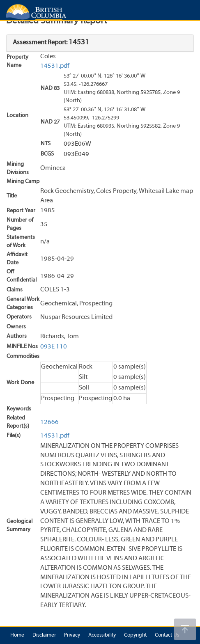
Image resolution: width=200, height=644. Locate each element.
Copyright (135, 635)
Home (17, 635)
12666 (49, 422)
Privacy (72, 635)
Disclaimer (44, 635)
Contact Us (167, 635)
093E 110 (54, 347)
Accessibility (102, 635)
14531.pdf (55, 66)
